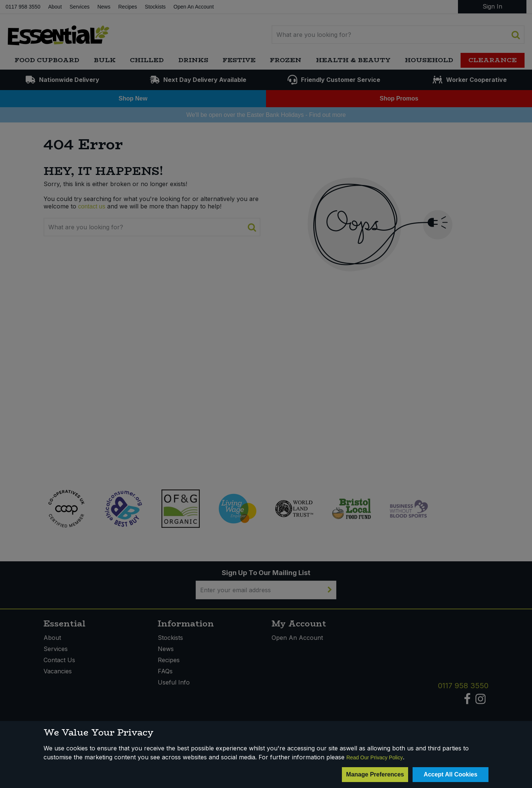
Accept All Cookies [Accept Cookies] (451, 774)
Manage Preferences (375, 774)
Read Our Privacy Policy (375, 757)
